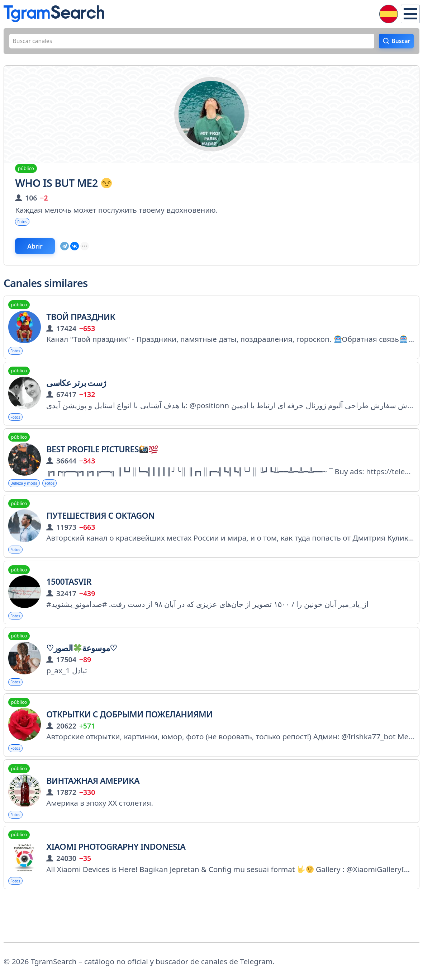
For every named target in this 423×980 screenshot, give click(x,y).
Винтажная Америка (93, 816)
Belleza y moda (31, 504)
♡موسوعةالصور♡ (82, 677)
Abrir (48, 256)
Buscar (397, 43)
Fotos (25, 228)
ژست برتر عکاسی (76, 399)
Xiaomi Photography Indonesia (116, 886)
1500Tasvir (69, 608)
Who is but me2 (63, 188)
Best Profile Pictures (102, 468)
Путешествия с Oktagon (100, 538)
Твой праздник (81, 330)
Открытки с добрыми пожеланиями (129, 746)
